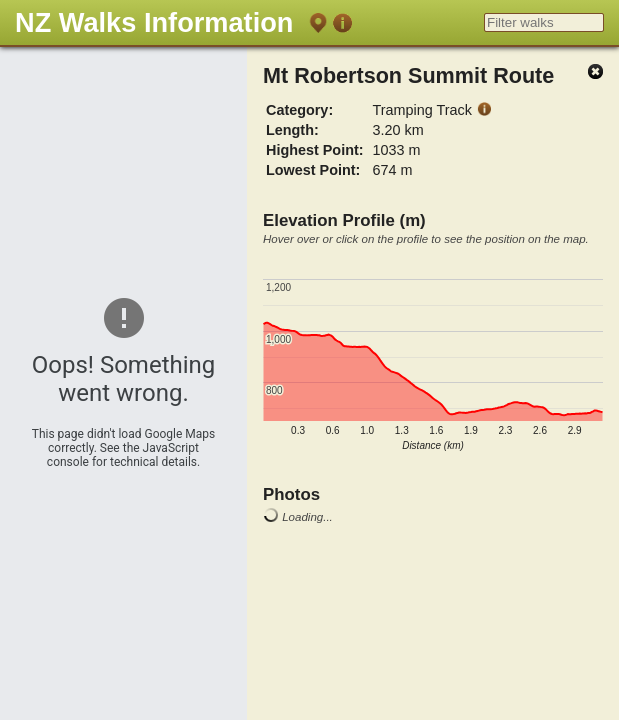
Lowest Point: (313, 170)
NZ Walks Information (154, 22)
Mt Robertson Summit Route (408, 75)
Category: (299, 110)
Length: (292, 130)
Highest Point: (315, 150)
